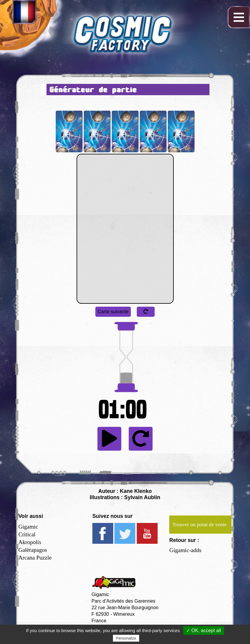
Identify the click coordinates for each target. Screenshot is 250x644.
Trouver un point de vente (199, 524)
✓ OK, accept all (204, 630)
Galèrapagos (33, 550)
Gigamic (28, 527)
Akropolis (30, 542)
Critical (27, 534)
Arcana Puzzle (35, 558)
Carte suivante (113, 312)
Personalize (126, 638)
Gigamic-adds (185, 550)
